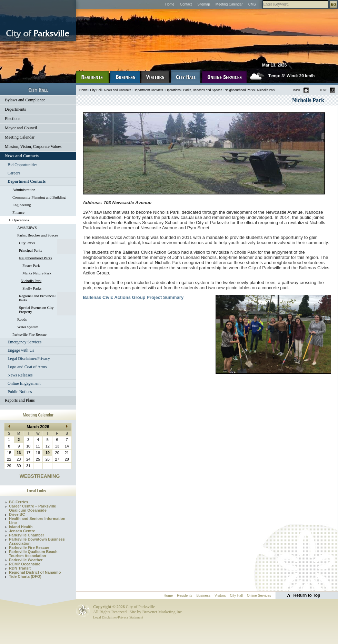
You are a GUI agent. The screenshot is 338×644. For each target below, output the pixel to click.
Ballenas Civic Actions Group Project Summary (133, 297)
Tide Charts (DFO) (25, 576)
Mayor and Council (21, 128)
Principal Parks (31, 250)
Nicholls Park (31, 281)
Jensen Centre (22, 531)
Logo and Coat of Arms (27, 367)
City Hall (96, 90)
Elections (13, 119)
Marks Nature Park (37, 273)
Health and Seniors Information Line (37, 521)
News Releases (20, 375)
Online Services (259, 596)
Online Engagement (24, 383)
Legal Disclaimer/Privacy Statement (118, 617)
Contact (186, 4)
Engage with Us (21, 350)
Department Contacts (27, 181)
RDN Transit (20, 568)
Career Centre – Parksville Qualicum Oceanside (32, 508)
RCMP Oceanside (25, 564)
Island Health (21, 527)
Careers (14, 173)
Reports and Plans (20, 400)
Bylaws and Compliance (25, 100)
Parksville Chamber (27, 535)
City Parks (27, 243)
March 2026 (38, 427)
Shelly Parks (32, 288)
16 (19, 453)
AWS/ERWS (27, 228)
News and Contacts (22, 156)
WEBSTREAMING (40, 476)
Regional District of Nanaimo (35, 572)
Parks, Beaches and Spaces (38, 235)
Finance (18, 212)
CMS (252, 4)
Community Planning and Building (39, 197)
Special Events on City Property (36, 310)
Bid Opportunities (22, 165)
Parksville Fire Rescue (29, 334)
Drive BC (17, 514)
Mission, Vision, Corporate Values (33, 147)
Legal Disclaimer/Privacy (29, 359)
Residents (185, 596)
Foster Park (31, 265)
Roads (22, 319)
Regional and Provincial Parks (37, 298)
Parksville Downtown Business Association (37, 541)
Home (170, 4)
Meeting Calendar (229, 4)
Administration (24, 190)
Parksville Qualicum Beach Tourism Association (33, 554)
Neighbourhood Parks (36, 258)
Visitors (220, 596)
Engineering (22, 205)
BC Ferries (19, 502)
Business (204, 596)
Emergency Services (24, 342)
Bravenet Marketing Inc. (162, 612)
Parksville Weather (26, 560)
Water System (28, 327)
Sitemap (204, 4)
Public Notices (20, 392)
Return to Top (307, 595)
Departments (15, 109)
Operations (21, 220)
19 (48, 453)
